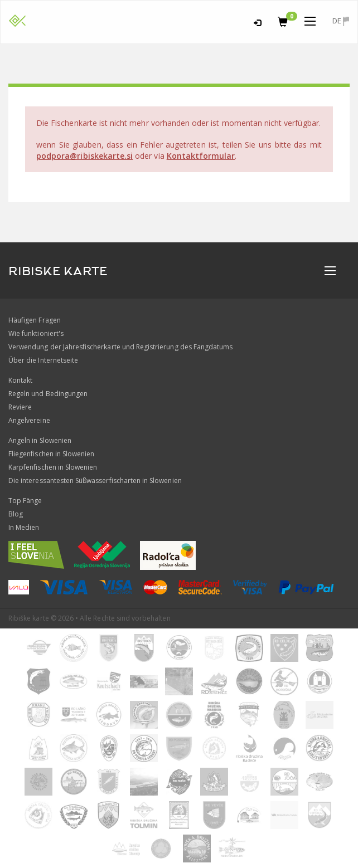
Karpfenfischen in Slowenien (53, 467)
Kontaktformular (201, 156)
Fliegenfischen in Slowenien (51, 454)
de (341, 21)
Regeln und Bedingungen (48, 394)
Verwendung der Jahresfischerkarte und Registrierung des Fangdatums (120, 347)
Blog (16, 514)
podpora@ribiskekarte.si (84, 156)
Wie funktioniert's (36, 333)
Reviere (20, 407)
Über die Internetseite (43, 360)
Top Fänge (25, 501)
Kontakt (20, 380)
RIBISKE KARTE (58, 271)
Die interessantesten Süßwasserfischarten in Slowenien (95, 481)
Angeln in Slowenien (40, 440)
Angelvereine (29, 420)
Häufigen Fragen (35, 320)
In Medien (24, 527)
